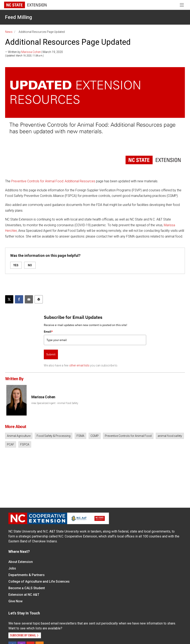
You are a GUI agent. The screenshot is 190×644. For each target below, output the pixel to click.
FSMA (80, 436)
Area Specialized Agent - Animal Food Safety (55, 403)
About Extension (21, 562)
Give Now (15, 601)
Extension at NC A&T (24, 595)
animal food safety (170, 436)
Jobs (12, 568)
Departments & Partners (27, 575)
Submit (51, 354)
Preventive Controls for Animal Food (128, 436)
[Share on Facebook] (19, 299)
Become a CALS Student (27, 588)
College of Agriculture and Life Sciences (39, 581)
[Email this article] (29, 299)
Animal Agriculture (19, 436)
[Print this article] (39, 299)
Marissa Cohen (31, 52)
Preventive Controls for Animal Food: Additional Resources (53, 181)
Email (48, 332)
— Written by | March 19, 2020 (34, 52)
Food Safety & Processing (54, 436)
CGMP (95, 436)
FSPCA (25, 444)
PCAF (11, 444)
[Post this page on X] (9, 299)
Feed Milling (18, 17)
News (9, 32)
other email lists (79, 365)
